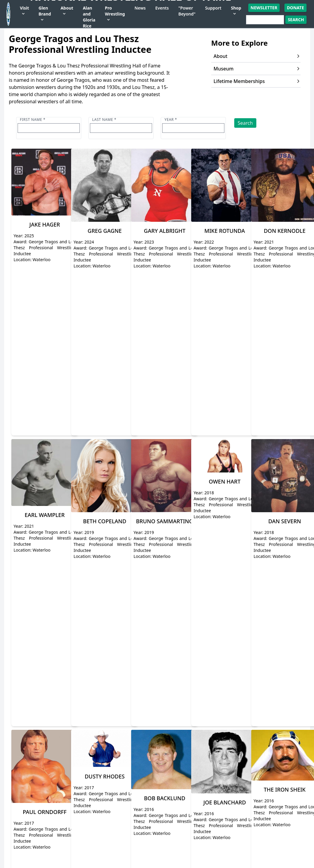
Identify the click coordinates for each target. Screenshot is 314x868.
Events (162, 8)
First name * (33, 120)
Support (213, 8)
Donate (295, 8)
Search (245, 123)
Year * (171, 120)
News (140, 8)
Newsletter (264, 8)
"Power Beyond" (187, 11)
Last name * (104, 120)
